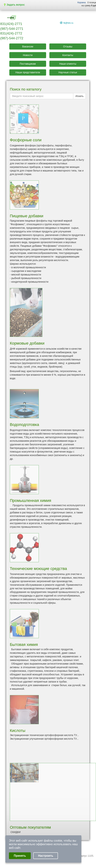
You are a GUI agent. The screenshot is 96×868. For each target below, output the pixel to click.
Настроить (46, 856)
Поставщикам (28, 64)
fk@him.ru (68, 23)
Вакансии (28, 47)
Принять (20, 856)
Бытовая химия (24, 645)
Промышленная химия (30, 501)
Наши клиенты (68, 64)
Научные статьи (68, 72)
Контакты (68, 55)
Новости (28, 55)
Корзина (82, 3)
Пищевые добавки (27, 216)
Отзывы (68, 47)
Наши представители (28, 72)
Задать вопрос (14, 5)
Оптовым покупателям (30, 827)
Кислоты (18, 731)
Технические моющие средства (38, 569)
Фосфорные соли (26, 140)
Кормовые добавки (27, 343)
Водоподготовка (24, 425)
